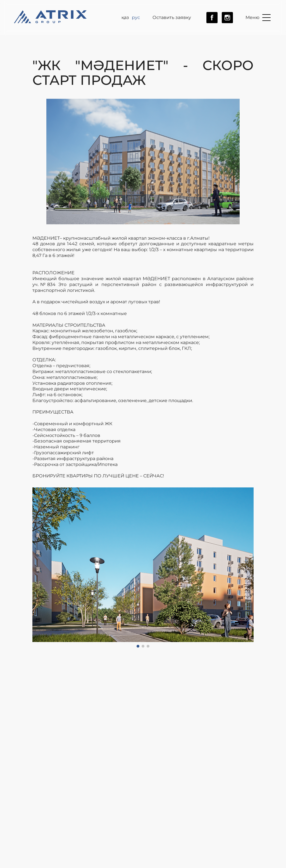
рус (136, 17)
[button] (38, 568)
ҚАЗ (125, 17)
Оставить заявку (172, 17)
